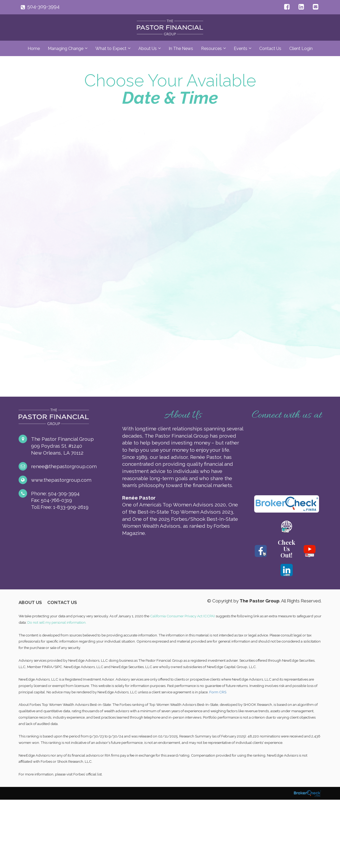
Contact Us (270, 49)
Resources (211, 49)
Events (241, 49)
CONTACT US (62, 603)
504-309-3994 (43, 6)
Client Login (301, 49)
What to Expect (111, 49)
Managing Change (66, 49)
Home (34, 49)
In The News (181, 49)
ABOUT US (30, 603)
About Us (148, 49)
